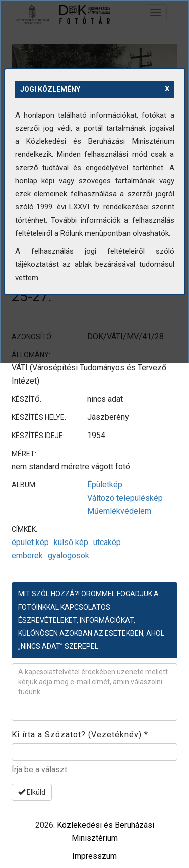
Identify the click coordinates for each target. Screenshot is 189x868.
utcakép (107, 542)
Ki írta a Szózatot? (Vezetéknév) (80, 735)
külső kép (71, 542)
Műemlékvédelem (119, 511)
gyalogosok (69, 555)
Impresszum (94, 856)
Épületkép (105, 485)
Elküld (32, 792)
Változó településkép (125, 498)
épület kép (30, 542)
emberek (27, 555)
